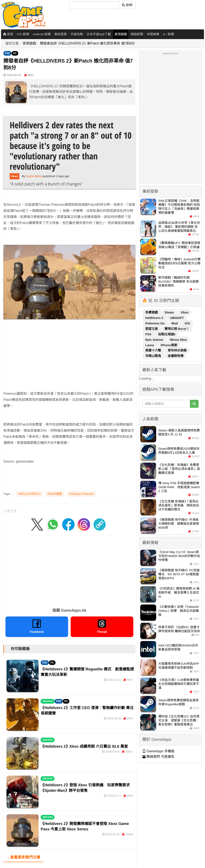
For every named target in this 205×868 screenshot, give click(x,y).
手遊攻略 (77, 34)
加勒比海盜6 (167, 334)
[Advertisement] (66, 361)
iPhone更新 (169, 345)
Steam (170, 312)
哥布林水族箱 (177, 350)
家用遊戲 (121, 34)
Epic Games (155, 340)
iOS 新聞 (23, 34)
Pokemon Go (155, 323)
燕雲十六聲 (154, 350)
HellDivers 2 (155, 318)
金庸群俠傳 (176, 356)
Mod (175, 323)
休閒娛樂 (153, 34)
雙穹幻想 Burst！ (177, 329)
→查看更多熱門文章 (23, 857)
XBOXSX (48, 701)
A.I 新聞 (168, 34)
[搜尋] (94, 5)
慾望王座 (152, 329)
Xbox (185, 312)
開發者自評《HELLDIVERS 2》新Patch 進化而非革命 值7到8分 (88, 43)
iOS (187, 323)
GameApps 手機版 (158, 751)
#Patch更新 (55, 494)
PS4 (149, 334)
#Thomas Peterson (81, 494)
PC (15, 53)
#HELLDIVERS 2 (29, 494)
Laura (150, 345)
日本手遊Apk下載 (99, 34)
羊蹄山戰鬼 (154, 356)
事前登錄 (61, 34)
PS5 (7, 53)
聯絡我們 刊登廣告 (158, 757)
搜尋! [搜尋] (127, 5)
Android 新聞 (42, 34)
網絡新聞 (137, 34)
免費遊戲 (152, 312)
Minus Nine (178, 340)
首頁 (8, 34)
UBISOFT (177, 318)
